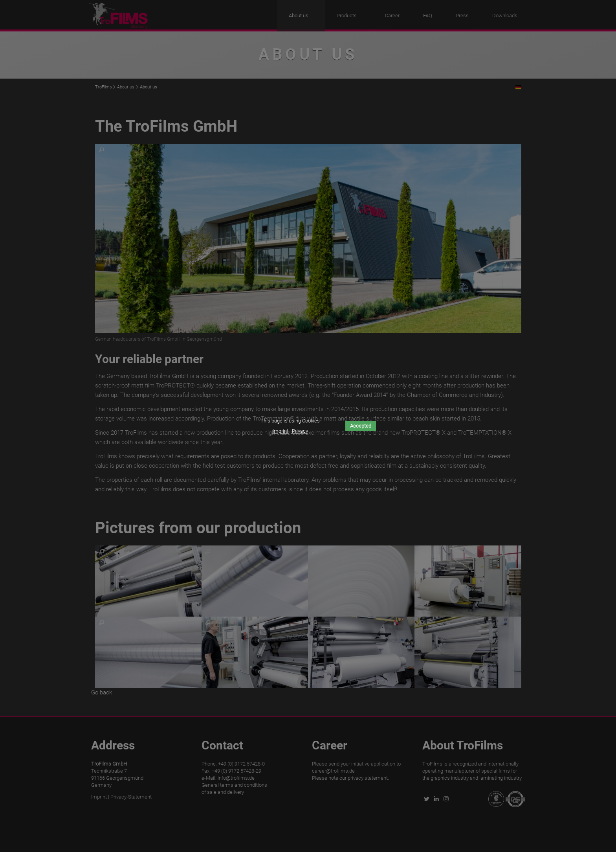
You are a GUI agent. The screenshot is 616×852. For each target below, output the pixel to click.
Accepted (361, 426)
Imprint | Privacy (290, 431)
